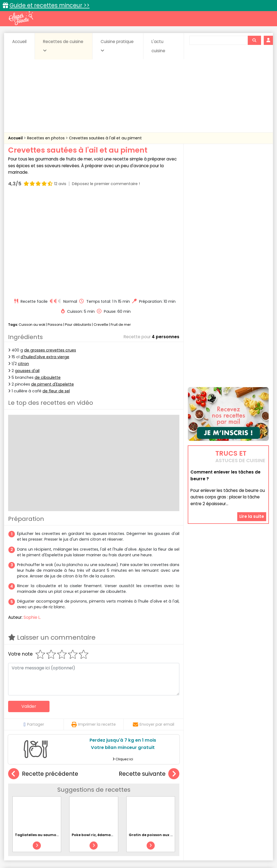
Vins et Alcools (245, 805)
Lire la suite (252, 484)
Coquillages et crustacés (222, 794)
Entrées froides (138, 799)
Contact (77, 846)
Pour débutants (78, 227)
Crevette (101, 227)
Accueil (19, 42)
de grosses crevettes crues (50, 253)
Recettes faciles (65, 782)
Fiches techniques (166, 782)
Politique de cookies (66, 852)
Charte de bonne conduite (231, 846)
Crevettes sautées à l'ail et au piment (105, 138)
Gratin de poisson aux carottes (157, 737)
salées (106, 805)
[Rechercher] (254, 40)
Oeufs (238, 799)
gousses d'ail (27, 273)
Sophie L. (32, 520)
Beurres (79, 794)
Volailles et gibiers (140, 810)
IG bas (192, 799)
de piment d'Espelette (52, 287)
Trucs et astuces (215, 782)
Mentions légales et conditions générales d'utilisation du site (146, 846)
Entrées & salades (61, 799)
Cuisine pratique (117, 46)
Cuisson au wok (32, 227)
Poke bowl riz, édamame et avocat (103, 737)
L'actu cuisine (158, 46)
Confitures (154, 794)
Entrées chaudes (101, 799)
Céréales (128, 794)
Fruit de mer (121, 227)
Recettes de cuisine (63, 46)
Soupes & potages (160, 805)
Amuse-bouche (49, 794)
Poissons (55, 227)
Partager (34, 627)
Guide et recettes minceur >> (50, 5)
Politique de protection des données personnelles (137, 852)
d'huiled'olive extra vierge (45, 260)
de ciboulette (48, 280)
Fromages (169, 799)
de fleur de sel (56, 294)
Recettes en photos (46, 138)
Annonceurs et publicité (41, 846)
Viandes (216, 805)
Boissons (103, 794)
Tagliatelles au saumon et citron (45, 737)
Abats (21, 794)
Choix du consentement (211, 852)
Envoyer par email (154, 627)
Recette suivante (149, 677)
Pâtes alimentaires (50, 805)
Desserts (29, 799)
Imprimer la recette (94, 627)
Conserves (182, 794)
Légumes (215, 799)
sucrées (192, 805)
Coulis (259, 794)
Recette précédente (43, 677)
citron (23, 267)
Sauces (128, 805)
